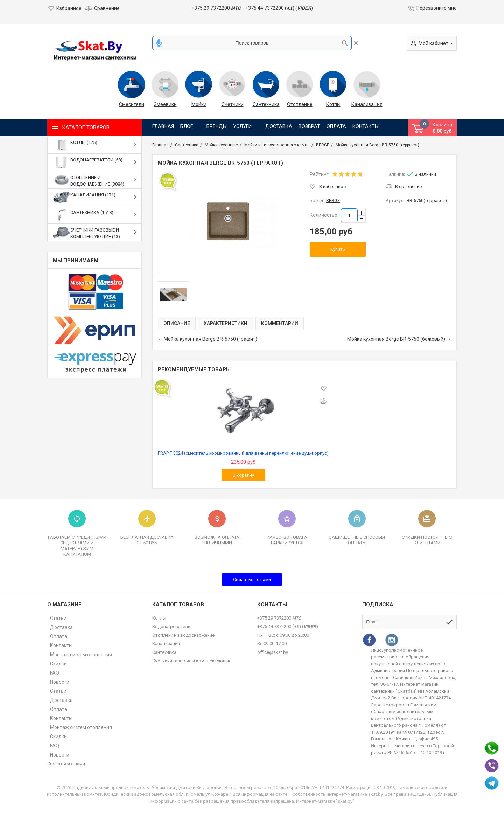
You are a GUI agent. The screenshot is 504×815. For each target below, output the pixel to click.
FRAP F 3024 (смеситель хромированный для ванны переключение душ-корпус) (243, 453)
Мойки (199, 104)
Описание (177, 323)
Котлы (333, 104)
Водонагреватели (171, 626)
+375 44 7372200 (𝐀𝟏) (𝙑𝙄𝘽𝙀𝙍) (279, 8)
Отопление (300, 104)
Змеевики (165, 104)
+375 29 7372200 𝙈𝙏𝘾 (216, 8)
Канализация (367, 104)
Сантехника (266, 104)
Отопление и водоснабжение (183, 635)
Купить (338, 249)
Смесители (132, 104)
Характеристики (226, 323)
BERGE (333, 201)
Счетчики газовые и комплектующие (192, 661)
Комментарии (280, 323)
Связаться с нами (252, 579)
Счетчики (233, 104)
